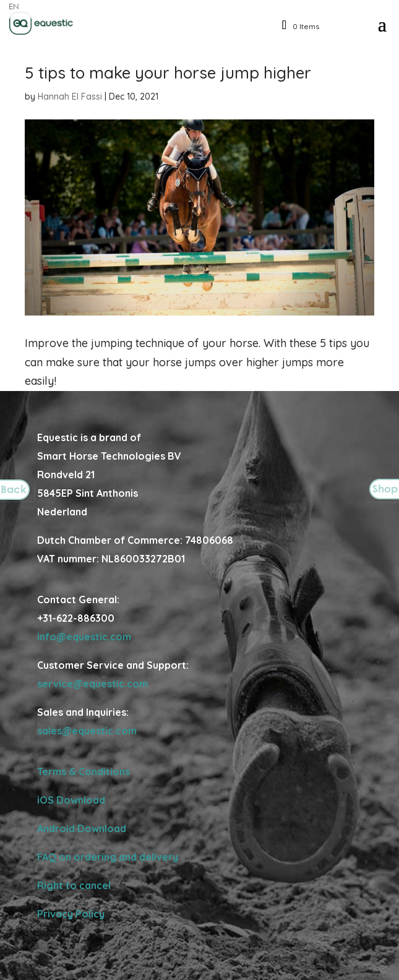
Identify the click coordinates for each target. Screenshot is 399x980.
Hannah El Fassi (70, 97)
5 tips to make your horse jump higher (168, 73)
